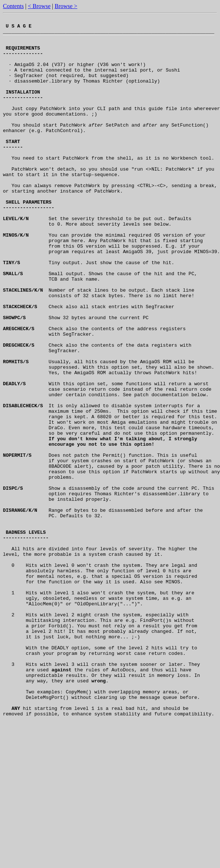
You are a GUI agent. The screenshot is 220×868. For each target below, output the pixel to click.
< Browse (39, 6)
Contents (13, 6)
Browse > (66, 6)
